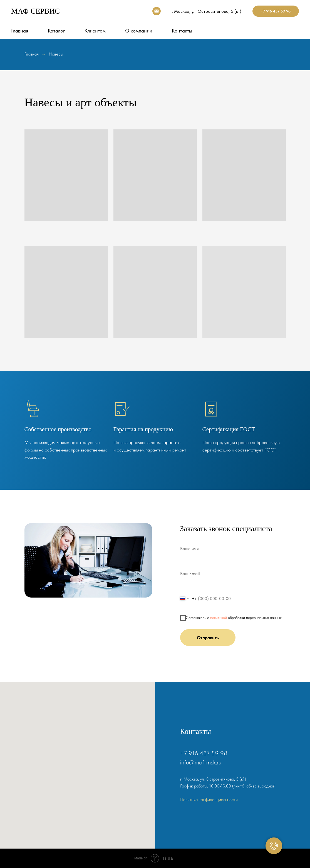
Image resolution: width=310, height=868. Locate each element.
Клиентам (95, 31)
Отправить (208, 638)
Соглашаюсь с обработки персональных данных (231, 618)
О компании (139, 31)
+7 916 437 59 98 (276, 11)
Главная (20, 31)
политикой (219, 618)
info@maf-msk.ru (201, 762)
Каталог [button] (56, 31)
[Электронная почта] (157, 11)
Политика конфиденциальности (209, 800)
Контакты (182, 31)
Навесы (56, 54)
